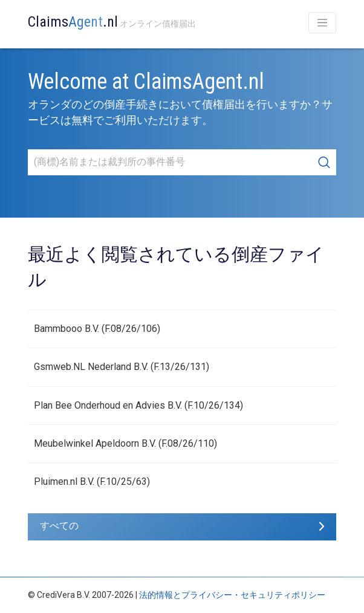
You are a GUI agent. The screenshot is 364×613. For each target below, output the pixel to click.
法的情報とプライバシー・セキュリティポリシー (232, 595)
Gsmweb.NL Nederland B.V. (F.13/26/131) (122, 367)
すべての (59, 526)
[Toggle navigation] (322, 23)
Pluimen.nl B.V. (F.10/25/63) (92, 482)
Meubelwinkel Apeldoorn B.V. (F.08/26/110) (125, 443)
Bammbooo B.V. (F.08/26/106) (97, 329)
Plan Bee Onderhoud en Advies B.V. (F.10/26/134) (138, 405)
